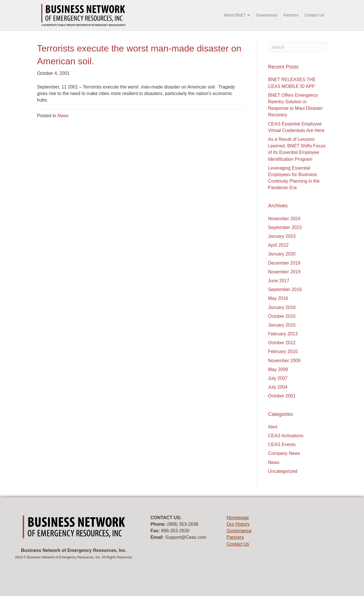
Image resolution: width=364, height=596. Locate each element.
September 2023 (285, 227)
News (63, 116)
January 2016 (282, 307)
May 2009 (278, 369)
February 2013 (283, 334)
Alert (273, 427)
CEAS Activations (286, 436)
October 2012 (282, 343)
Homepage (238, 518)
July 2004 (278, 387)
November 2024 (284, 219)
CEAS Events (282, 445)
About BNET (235, 15)
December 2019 (284, 263)
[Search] (298, 47)
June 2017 (279, 281)
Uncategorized (283, 471)
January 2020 (282, 254)
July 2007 (278, 378)
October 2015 (282, 316)
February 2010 (283, 351)
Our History (238, 524)
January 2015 (282, 325)
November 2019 (284, 272)
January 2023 (282, 236)
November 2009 (284, 361)
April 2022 (278, 245)
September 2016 (285, 289)
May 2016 (278, 298)
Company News (284, 453)
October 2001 (282, 396)
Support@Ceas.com (186, 537)
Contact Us (314, 15)
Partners (291, 15)
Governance (267, 15)
